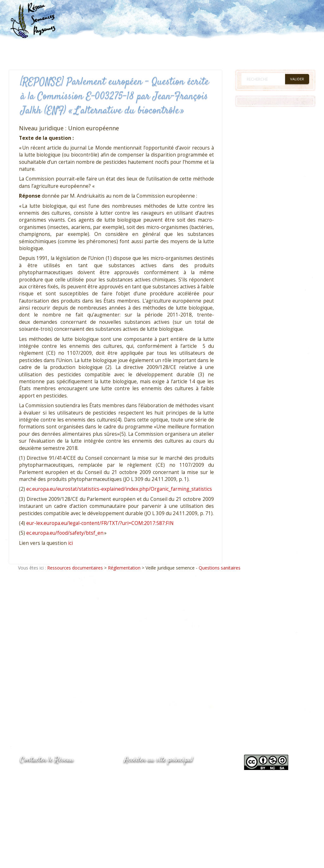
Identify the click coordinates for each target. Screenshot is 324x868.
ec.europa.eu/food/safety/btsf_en (65, 533)
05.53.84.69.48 (43, 788)
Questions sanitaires (220, 568)
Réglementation (124, 568)
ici (70, 543)
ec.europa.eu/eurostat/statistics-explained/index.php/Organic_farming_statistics (119, 489)
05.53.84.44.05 (43, 776)
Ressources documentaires (75, 568)
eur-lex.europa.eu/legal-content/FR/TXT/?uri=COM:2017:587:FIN (100, 523)
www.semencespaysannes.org (159, 775)
